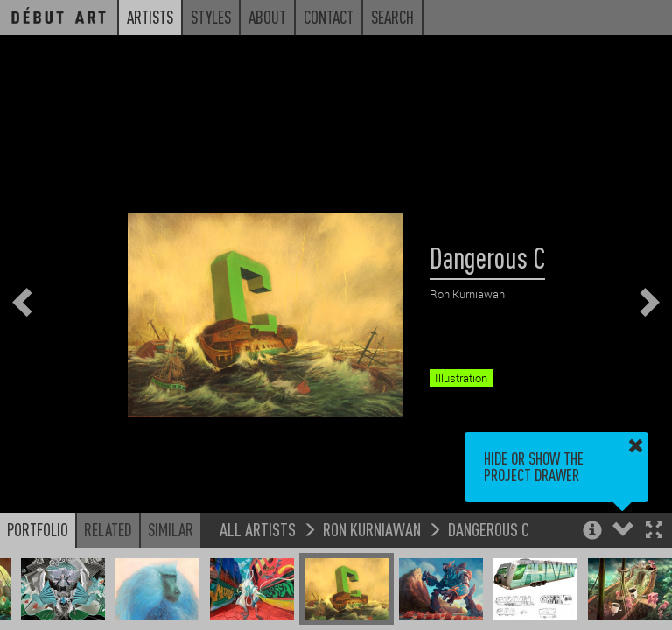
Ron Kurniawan (372, 529)
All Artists (258, 529)
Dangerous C (489, 529)
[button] (654, 532)
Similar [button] (171, 529)
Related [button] (108, 529)
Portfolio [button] (38, 529)
